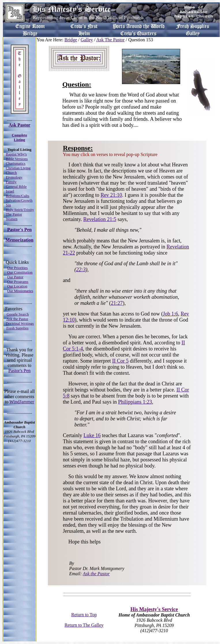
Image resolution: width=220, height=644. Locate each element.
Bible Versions (17, 159)
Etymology (14, 177)
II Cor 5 (120, 361)
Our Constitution (20, 272)
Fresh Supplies (17, 328)
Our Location (17, 286)
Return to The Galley (84, 625)
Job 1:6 (171, 314)
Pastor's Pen (19, 230)
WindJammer (22, 402)
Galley (87, 40)
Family (11, 182)
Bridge (71, 40)
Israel (10, 191)
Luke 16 (92, 435)
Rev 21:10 (111, 195)
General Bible (16, 186)
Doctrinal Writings (20, 323)
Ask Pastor (19, 125)
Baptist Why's (16, 154)
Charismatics (16, 163)
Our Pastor (15, 277)
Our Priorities (17, 268)
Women (12, 219)
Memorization (19, 240)
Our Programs (18, 282)
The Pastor (14, 214)
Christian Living (18, 168)
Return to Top (84, 615)
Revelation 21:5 (100, 219)
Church (11, 173)
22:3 (81, 270)
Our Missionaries (20, 291)
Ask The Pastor (110, 40)
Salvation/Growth (19, 200)
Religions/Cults (17, 196)
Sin (8, 205)
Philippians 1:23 (135, 402)
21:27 (117, 303)
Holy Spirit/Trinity (20, 210)
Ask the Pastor (17, 319)
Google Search (18, 314)
